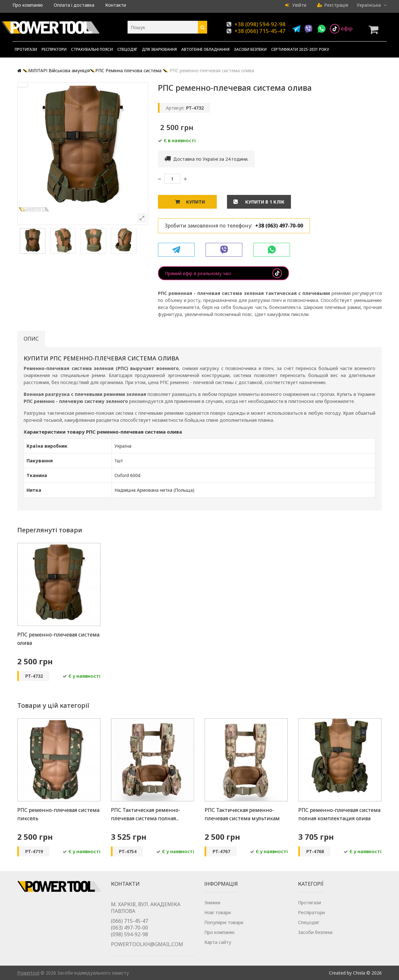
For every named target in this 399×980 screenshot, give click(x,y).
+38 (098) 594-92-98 (260, 24)
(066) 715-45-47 (129, 921)
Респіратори (54, 49)
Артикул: (175, 108)
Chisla (359, 973)
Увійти (296, 5)
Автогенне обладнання (205, 49)
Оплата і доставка (74, 5)
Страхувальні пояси (92, 49)
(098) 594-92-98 (129, 934)
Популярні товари (224, 922)
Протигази (26, 49)
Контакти (116, 5)
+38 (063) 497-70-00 (279, 226)
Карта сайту (218, 942)
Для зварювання (159, 49)
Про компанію (28, 5)
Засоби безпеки (250, 49)
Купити (196, 202)
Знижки (212, 903)
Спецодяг (127, 49)
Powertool (28, 973)
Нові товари (218, 912)
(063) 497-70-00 (129, 928)
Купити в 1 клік (264, 202)
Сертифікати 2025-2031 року (300, 49)
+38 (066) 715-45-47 (260, 31)
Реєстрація (333, 5)
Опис (31, 339)
